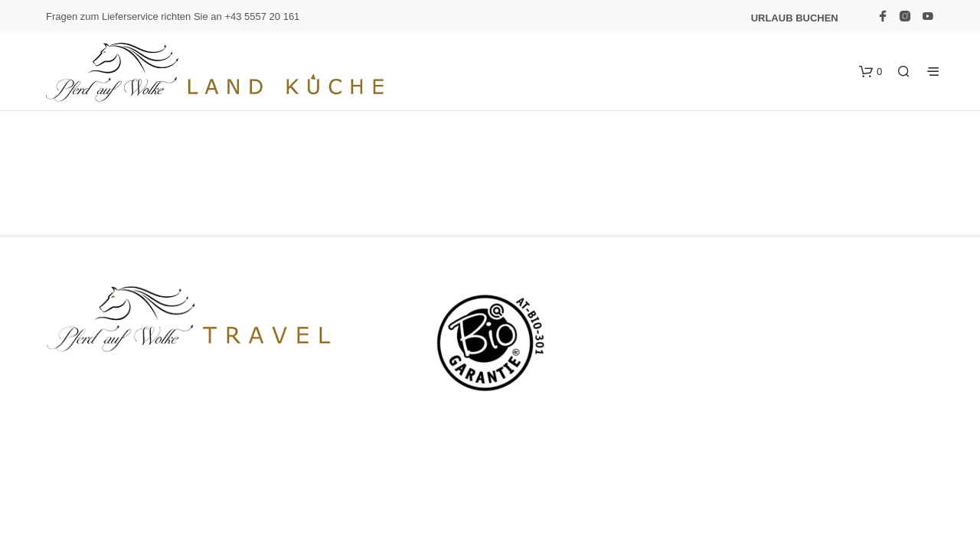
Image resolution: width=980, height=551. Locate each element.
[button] (871, 72)
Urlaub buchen (795, 18)
